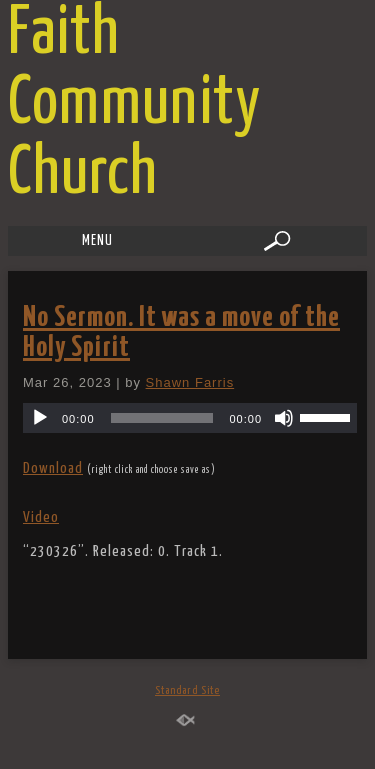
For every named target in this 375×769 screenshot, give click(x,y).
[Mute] (284, 418)
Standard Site (187, 690)
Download (53, 468)
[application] (190, 418)
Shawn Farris (190, 382)
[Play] (40, 418)
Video (41, 517)
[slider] (162, 418)
